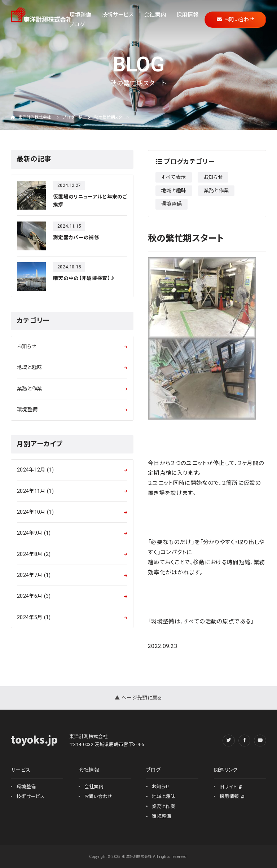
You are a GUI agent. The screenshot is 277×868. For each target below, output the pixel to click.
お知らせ (213, 177)
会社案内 (155, 14)
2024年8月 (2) (34, 554)
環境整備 (80, 14)
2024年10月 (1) (35, 512)
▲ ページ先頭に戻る (138, 698)
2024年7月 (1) (34, 575)
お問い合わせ (235, 19)
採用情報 (187, 14)
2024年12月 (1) (35, 470)
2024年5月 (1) (34, 617)
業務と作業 (216, 190)
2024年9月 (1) (34, 533)
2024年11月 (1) (35, 491)
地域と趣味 (174, 190)
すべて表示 (174, 177)
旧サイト (231, 787)
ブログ (77, 25)
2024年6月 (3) (34, 596)
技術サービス (118, 14)
